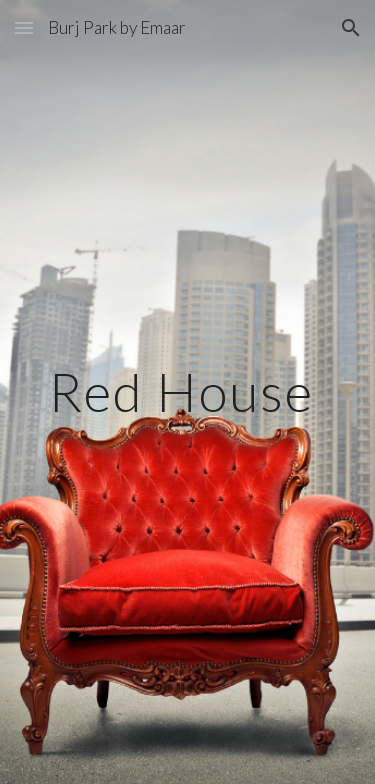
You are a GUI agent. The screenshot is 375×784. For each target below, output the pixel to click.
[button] (24, 27)
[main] (188, 391)
